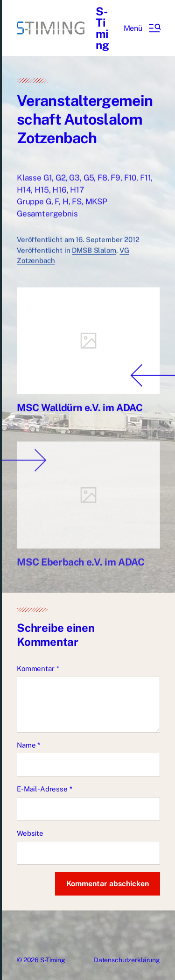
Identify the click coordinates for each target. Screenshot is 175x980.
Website (30, 833)
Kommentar (38, 668)
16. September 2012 (107, 242)
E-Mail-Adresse (45, 789)
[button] (142, 28)
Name (28, 745)
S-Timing (102, 28)
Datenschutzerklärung (127, 960)
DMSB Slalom (94, 253)
